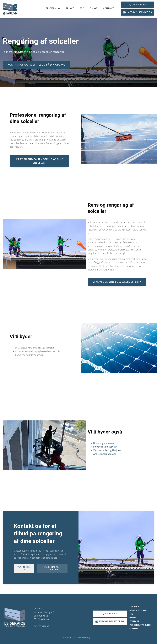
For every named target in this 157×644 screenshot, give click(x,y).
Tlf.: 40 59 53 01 (24, 568)
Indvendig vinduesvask (105, 447)
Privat (70, 8)
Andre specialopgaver (105, 454)
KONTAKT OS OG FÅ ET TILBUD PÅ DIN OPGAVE (36, 65)
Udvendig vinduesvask (105, 443)
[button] (138, 5)
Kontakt (108, 8)
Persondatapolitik (140, 625)
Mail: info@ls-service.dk (52, 568)
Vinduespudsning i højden (107, 450)
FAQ (82, 8)
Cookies (134, 629)
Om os (94, 8)
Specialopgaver (139, 610)
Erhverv (53, 8)
